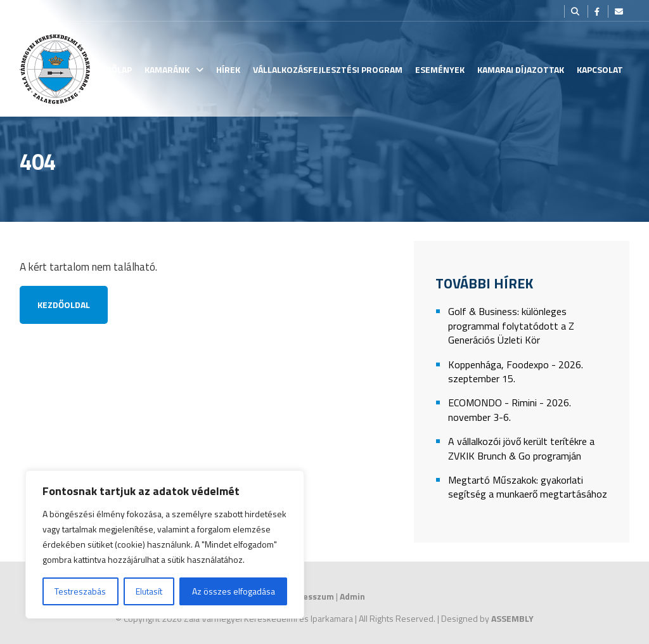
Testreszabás (80, 591)
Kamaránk (167, 69)
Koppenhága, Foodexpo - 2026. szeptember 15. (516, 372)
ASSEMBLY (512, 618)
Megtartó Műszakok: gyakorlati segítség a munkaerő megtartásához (528, 487)
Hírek (228, 69)
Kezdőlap (111, 69)
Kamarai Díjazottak (521, 69)
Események (440, 69)
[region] (165, 544)
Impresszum (309, 596)
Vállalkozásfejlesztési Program (328, 69)
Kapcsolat (600, 69)
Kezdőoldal (64, 305)
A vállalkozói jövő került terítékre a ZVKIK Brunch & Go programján (521, 448)
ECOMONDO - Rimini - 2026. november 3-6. (510, 410)
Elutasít (149, 591)
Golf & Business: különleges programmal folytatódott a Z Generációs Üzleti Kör (511, 326)
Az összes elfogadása (234, 591)
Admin (352, 596)
